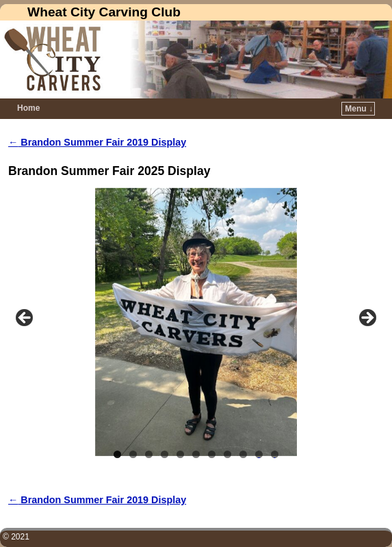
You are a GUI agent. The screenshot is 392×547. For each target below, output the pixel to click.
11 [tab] (275, 454)
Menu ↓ (359, 109)
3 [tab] (149, 454)
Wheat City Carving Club (104, 12)
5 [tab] (180, 454)
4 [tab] (165, 454)
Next (367, 319)
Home (28, 108)
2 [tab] (133, 454)
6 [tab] (196, 454)
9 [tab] (243, 454)
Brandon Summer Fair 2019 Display (97, 142)
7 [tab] (212, 454)
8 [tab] (227, 454)
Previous (25, 319)
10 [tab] (259, 454)
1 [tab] (117, 454)
